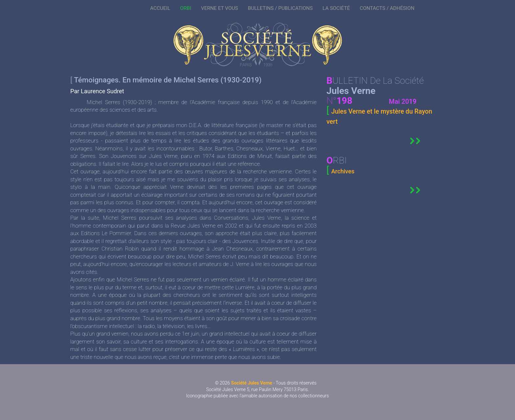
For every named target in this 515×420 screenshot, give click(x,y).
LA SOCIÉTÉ (336, 8)
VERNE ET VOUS (220, 8)
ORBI (186, 8)
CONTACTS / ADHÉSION (387, 8)
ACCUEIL (160, 8)
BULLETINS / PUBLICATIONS (280, 8)
